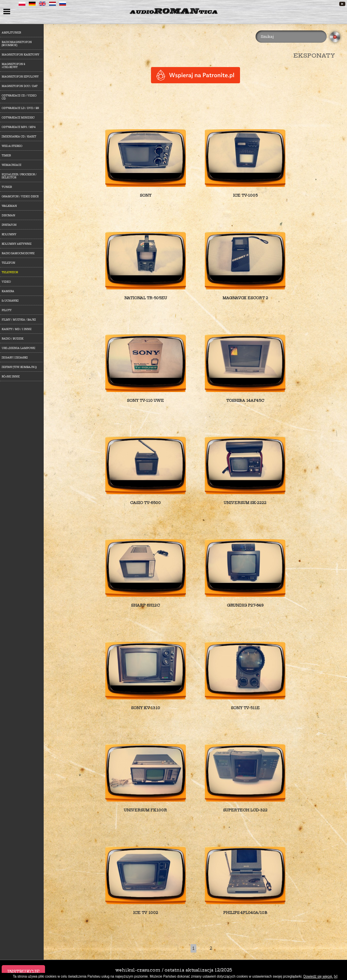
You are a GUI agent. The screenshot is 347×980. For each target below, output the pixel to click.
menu (8, 12)
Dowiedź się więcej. (318, 976)
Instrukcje (23, 972)
